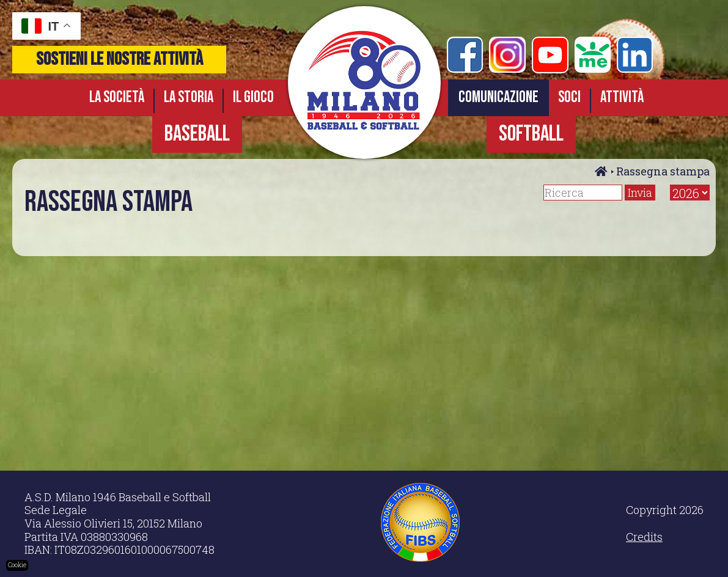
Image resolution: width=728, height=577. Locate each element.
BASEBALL (197, 134)
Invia (640, 193)
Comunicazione (498, 97)
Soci (569, 97)
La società (117, 97)
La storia (189, 97)
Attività (622, 97)
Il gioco (253, 97)
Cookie (17, 565)
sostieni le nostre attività (119, 59)
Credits (644, 537)
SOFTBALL (531, 134)
